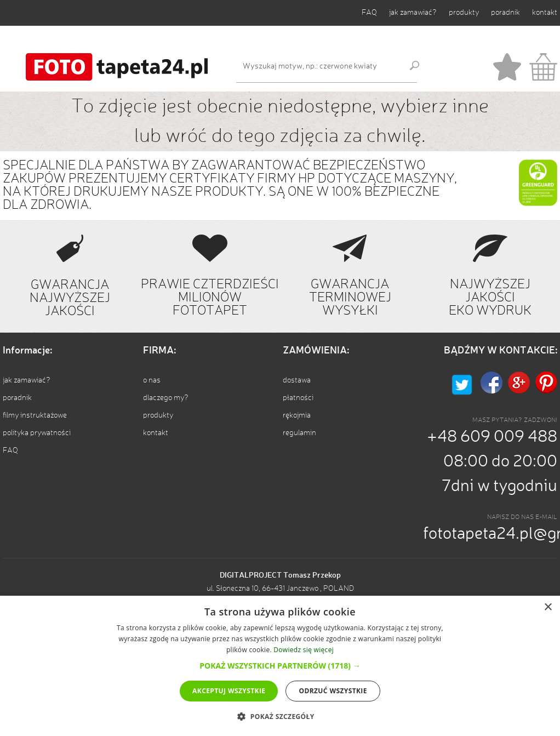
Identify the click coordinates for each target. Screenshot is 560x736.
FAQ (369, 13)
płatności (298, 398)
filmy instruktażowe (35, 415)
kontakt (545, 13)
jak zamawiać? (413, 13)
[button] (280, 666)
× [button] (548, 607)
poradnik (505, 13)
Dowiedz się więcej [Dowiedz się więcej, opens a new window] (304, 650)
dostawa (297, 380)
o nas (152, 380)
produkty (464, 13)
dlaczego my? (166, 398)
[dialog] (280, 666)
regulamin (299, 433)
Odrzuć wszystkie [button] (333, 691)
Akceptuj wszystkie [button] (229, 691)
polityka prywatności (37, 433)
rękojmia (297, 415)
